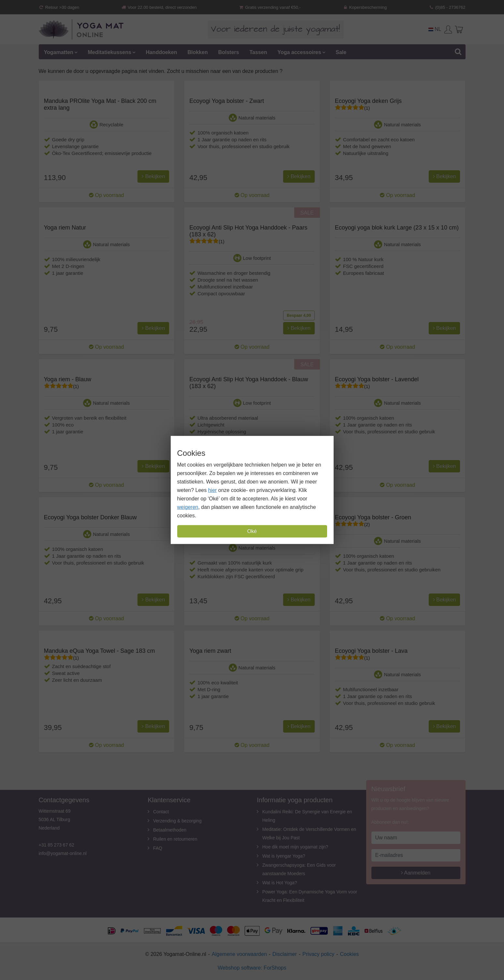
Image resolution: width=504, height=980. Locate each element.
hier (213, 490)
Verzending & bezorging (177, 821)
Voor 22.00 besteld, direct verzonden (159, 7)
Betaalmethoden (170, 830)
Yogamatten (59, 52)
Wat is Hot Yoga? (280, 883)
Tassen (258, 52)
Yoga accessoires (299, 52)
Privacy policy (318, 954)
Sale (341, 52)
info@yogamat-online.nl (63, 853)
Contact (161, 812)
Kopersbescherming (365, 7)
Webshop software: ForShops (252, 968)
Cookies (350, 954)
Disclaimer (285, 954)
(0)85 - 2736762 (447, 7)
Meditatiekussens (109, 52)
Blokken (197, 52)
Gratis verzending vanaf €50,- (270, 7)
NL (435, 29)
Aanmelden (416, 873)
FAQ (158, 848)
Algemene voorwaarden (239, 954)
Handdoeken (161, 52)
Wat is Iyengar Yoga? (284, 856)
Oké (252, 531)
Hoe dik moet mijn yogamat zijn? (295, 847)
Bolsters (229, 52)
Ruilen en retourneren (175, 839)
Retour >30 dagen (59, 7)
